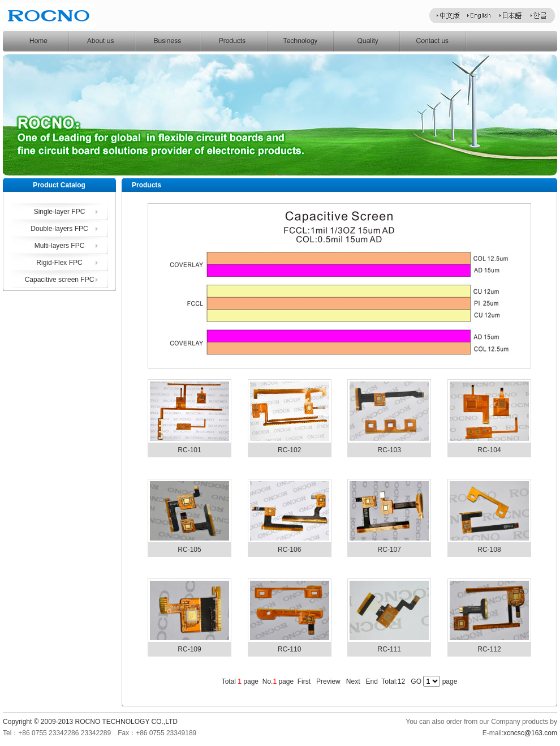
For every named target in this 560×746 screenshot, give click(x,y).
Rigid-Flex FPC (59, 263)
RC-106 (289, 550)
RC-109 (189, 649)
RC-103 (389, 450)
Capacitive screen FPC (60, 280)
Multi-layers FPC (60, 246)
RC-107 (389, 550)
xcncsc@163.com (530, 733)
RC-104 (489, 450)
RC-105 (189, 550)
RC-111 (389, 649)
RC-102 (289, 450)
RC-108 (489, 550)
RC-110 (289, 649)
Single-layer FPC (60, 212)
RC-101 (189, 450)
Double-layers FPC (59, 229)
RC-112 (489, 649)
